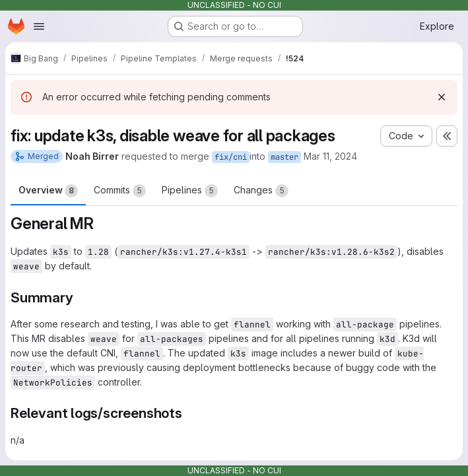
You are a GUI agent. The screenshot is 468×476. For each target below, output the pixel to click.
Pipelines (190, 191)
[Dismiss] (442, 97)
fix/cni (231, 157)
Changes (261, 191)
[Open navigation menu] (39, 26)
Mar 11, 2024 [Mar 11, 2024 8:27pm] (330, 156)
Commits (120, 191)
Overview (48, 191)
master (284, 157)
